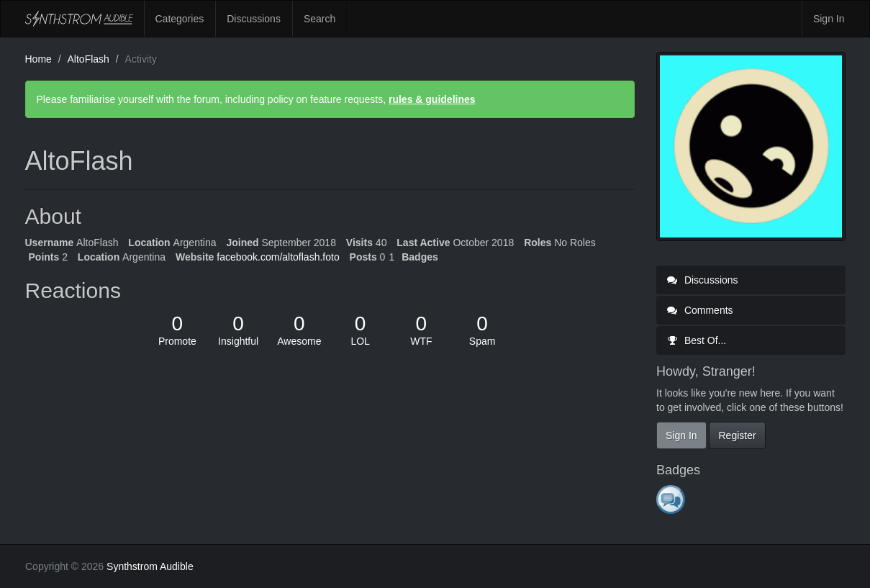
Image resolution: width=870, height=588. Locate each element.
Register (737, 435)
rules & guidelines (432, 99)
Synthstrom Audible (79, 19)
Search (320, 19)
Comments (700, 310)
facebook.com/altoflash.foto (278, 257)
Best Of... (697, 340)
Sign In (829, 19)
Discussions (254, 19)
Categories (180, 19)
